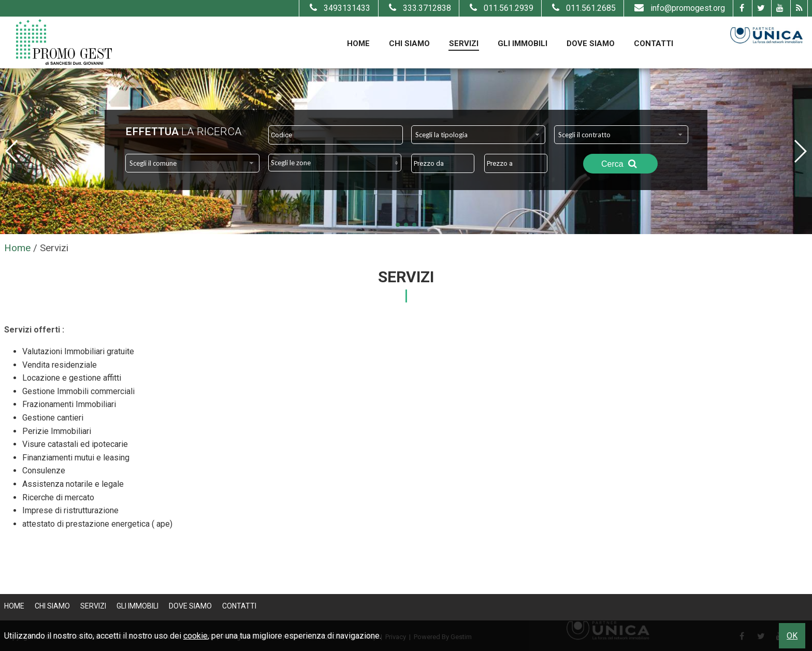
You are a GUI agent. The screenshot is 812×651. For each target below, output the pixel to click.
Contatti (654, 44)
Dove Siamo (591, 44)
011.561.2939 (500, 8)
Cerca (620, 164)
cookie (195, 636)
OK (792, 636)
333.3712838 (419, 8)
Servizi (464, 44)
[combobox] (478, 135)
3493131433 (339, 8)
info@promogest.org (678, 8)
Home (358, 44)
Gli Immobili (523, 44)
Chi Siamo (409, 44)
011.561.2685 (583, 8)
